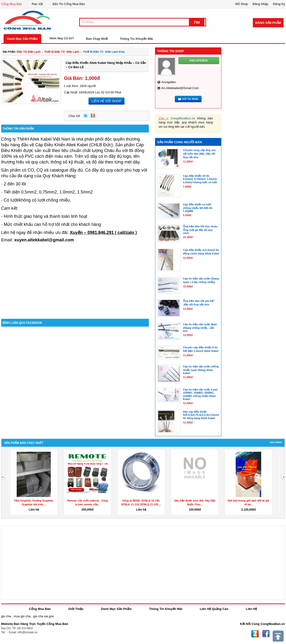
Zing (93, 116)
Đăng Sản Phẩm (268, 23)
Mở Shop (242, 4)
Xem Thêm (276, 442)
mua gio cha (22, 616)
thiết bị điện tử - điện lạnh (62, 52)
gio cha (6, 616)
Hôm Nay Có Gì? (62, 38)
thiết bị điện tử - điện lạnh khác (104, 52)
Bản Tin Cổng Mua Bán (69, 4)
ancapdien (169, 82)
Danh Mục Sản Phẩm (22, 39)
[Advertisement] (75, 278)
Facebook (266, 634)
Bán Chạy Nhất (97, 39)
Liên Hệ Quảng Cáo (214, 609)
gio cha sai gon (44, 616)
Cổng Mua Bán (12, 4)
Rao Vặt (37, 4)
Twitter (86, 116)
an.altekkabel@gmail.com (180, 88)
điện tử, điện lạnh (29, 52)
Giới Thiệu (76, 609)
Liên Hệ (252, 609)
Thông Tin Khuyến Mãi (136, 39)
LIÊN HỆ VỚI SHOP (107, 101)
